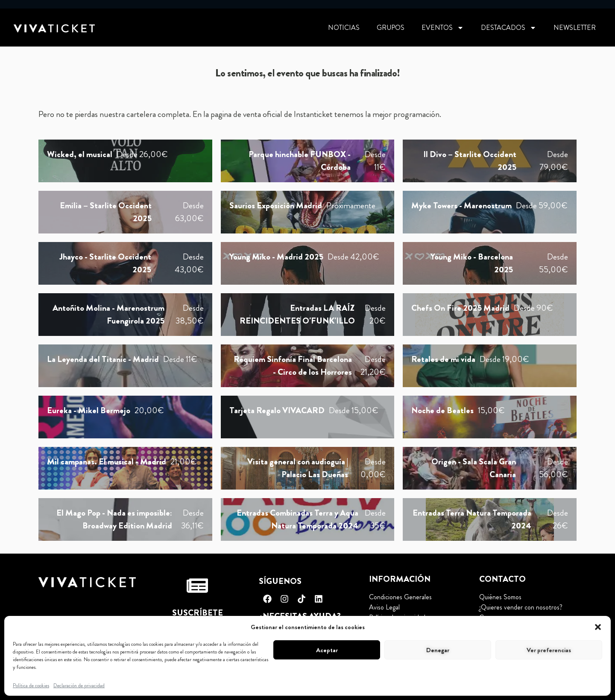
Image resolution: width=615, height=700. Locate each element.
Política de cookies (31, 685)
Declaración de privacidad (79, 685)
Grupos (391, 28)
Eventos (443, 28)
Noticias (344, 28)
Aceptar (327, 650)
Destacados (509, 28)
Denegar (438, 650)
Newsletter (575, 28)
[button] (598, 627)
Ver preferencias (549, 650)
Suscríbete (198, 613)
